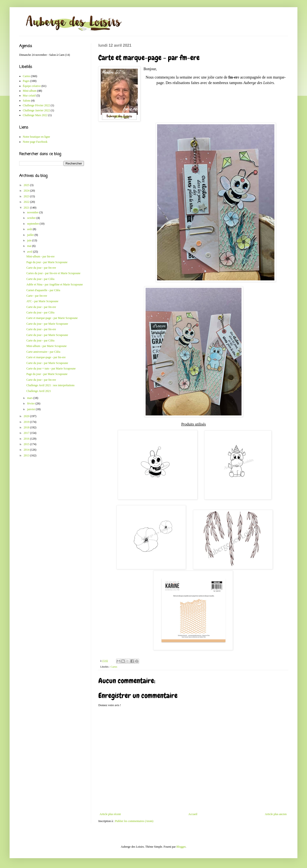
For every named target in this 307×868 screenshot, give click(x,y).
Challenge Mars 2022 (35, 115)
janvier (31, 409)
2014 (27, 450)
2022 (27, 202)
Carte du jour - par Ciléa (40, 279)
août (30, 229)
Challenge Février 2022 (36, 105)
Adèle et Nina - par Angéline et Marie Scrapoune (55, 284)
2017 (27, 433)
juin (30, 240)
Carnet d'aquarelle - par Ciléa (43, 290)
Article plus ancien (276, 814)
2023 (27, 196)
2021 (27, 208)
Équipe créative (32, 86)
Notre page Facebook (35, 142)
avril (30, 252)
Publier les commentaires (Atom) (134, 821)
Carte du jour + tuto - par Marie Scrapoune (51, 369)
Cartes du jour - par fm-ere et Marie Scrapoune (53, 273)
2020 (27, 416)
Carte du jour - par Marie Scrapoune (47, 324)
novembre (33, 212)
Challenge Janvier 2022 (36, 110)
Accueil (193, 814)
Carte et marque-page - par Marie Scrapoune (52, 318)
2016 (27, 439)
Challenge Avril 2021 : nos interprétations (50, 385)
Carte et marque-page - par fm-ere (46, 357)
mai (30, 246)
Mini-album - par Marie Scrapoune (47, 346)
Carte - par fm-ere (37, 296)
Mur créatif (29, 96)
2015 (27, 444)
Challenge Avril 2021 (39, 391)
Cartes (114, 667)
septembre (33, 224)
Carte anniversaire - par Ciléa (43, 352)
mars (30, 398)
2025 (27, 185)
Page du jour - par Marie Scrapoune (47, 262)
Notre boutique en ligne (36, 137)
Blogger (181, 847)
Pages (26, 81)
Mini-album (30, 91)
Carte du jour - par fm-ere (41, 268)
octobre (32, 218)
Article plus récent (110, 814)
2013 (27, 455)
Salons (27, 101)
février (31, 403)
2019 (27, 422)
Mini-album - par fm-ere (41, 256)
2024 (27, 191)
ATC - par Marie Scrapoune (42, 301)
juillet (31, 235)
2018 (27, 427)
